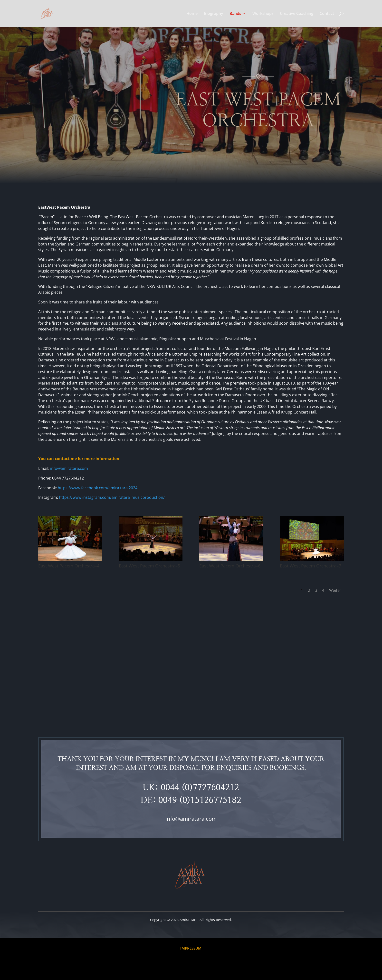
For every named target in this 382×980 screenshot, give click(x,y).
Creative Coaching (297, 14)
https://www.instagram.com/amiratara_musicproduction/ (112, 497)
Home (192, 14)
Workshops (263, 14)
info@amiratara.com (191, 819)
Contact (327, 14)
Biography (214, 14)
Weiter (335, 590)
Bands (235, 14)
